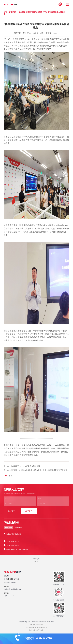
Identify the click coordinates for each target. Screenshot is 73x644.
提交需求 (11, 511)
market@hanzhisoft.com (12, 589)
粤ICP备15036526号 (36, 624)
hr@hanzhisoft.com (10, 596)
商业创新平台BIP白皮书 (12, 545)
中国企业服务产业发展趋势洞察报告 (16, 549)
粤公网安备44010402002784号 (36, 627)
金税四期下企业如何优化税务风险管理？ (26, 466)
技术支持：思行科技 (36, 630)
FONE (37, 562)
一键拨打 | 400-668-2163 (38, 638)
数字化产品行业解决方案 (13, 534)
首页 (5, 12)
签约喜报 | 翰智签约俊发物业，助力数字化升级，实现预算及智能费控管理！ (40, 470)
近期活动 (13, 12)
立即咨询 (29, 511)
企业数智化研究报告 (11, 541)
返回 (8, 476)
